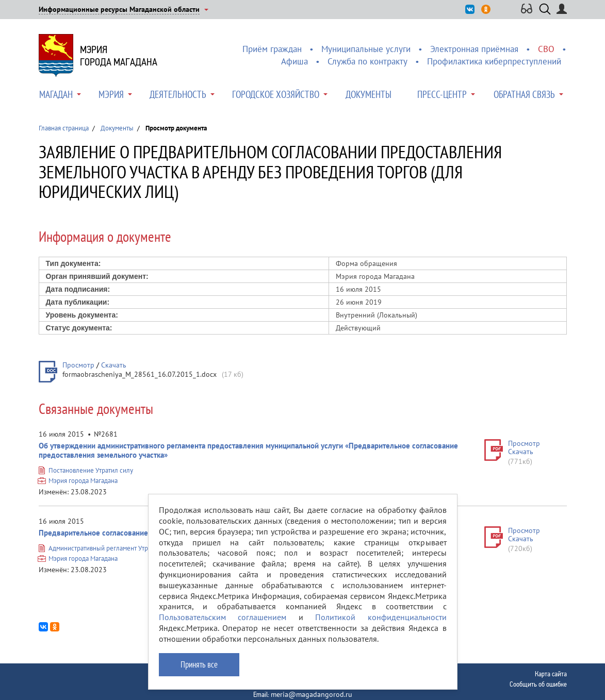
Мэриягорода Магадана (119, 56)
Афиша (295, 61)
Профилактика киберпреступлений (494, 61)
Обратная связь (524, 94)
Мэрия (111, 94)
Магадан (56, 94)
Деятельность (178, 94)
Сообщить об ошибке (538, 684)
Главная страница (64, 128)
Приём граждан (272, 49)
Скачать (114, 365)
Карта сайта (551, 674)
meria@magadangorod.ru (312, 694)
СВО (546, 49)
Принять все (199, 664)
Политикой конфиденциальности (381, 617)
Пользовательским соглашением (223, 617)
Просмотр (78, 365)
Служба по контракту (367, 61)
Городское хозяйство (276, 94)
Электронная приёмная (474, 49)
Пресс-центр (442, 94)
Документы (369, 94)
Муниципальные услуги (366, 49)
